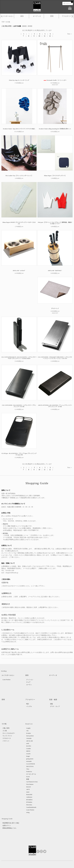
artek (28, 743)
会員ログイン (7, 825)
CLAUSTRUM (31, 764)
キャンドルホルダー (9, 733)
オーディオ (37, 16)
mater (28, 792)
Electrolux (29, 805)
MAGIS (29, 787)
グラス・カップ (55, 706)
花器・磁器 (53, 700)
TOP (3, 22)
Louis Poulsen (6, 680)
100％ (28, 789)
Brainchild (29, 795)
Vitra (28, 769)
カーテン (29, 685)
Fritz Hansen (30, 784)
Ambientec (29, 797)
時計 (28, 704)
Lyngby (28, 728)
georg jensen (30, 759)
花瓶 (51, 704)
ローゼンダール (31, 774)
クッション (30, 680)
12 (50, 36)
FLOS (28, 777)
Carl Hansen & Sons (32, 782)
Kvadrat (29, 733)
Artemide (29, 738)
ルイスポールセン (7, 16)
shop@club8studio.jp (12, 573)
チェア (28, 682)
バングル (29, 706)
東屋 (28, 779)
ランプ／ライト (7, 736)
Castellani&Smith (31, 807)
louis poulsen (30, 736)
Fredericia (29, 772)
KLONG (29, 746)
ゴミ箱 (5, 731)
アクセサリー (67, 16)
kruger (28, 756)
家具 (22, 16)
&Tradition (29, 800)
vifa (27, 731)
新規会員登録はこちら (9, 828)
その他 (8, 22)
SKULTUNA (30, 766)
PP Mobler (29, 802)
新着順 (30, 26)
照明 (52, 16)
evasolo (28, 754)
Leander (29, 749)
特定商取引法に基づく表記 (11, 823)
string (28, 812)
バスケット (6, 741)
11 (45, 36)
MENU (28, 751)
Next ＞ (70, 34)
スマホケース (7, 738)
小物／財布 (6, 728)
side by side (30, 741)
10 (39, 36)
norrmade (29, 761)
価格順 (24, 26)
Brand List (29, 724)
